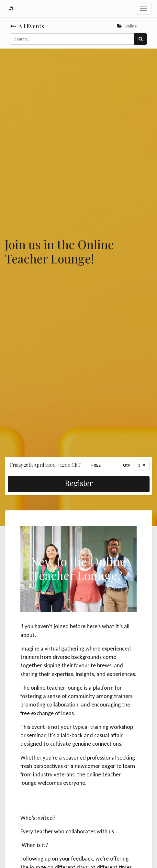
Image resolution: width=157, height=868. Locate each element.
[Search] (141, 39)
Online (127, 26)
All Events (27, 26)
